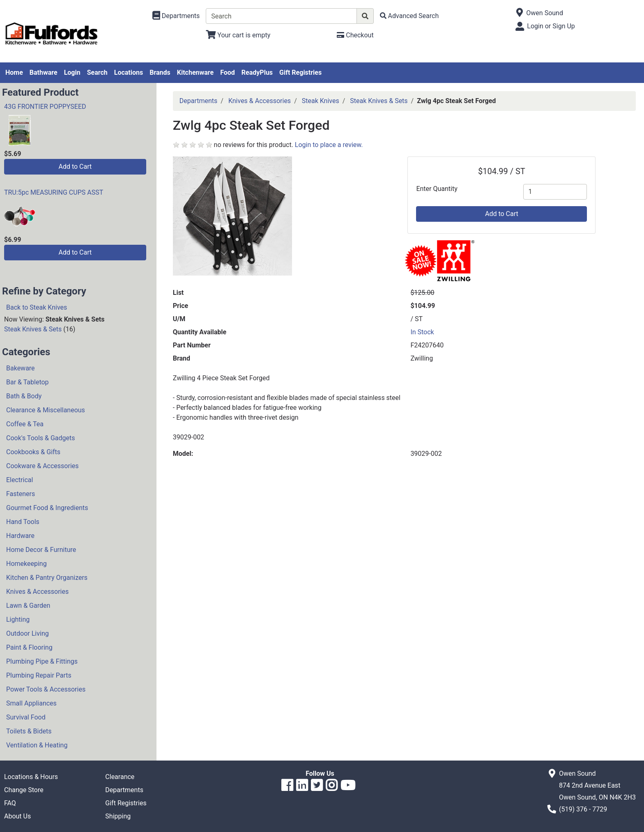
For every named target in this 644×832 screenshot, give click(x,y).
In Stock (422, 332)
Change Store (24, 790)
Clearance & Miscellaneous (46, 410)
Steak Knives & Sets (33, 329)
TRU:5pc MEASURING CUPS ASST (54, 192)
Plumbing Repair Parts (39, 675)
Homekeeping (26, 564)
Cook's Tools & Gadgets (41, 438)
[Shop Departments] (176, 16)
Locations (129, 72)
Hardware (20, 536)
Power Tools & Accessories (46, 689)
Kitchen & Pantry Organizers (47, 578)
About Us (17, 816)
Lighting (18, 619)
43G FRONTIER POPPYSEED (45, 107)
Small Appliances (31, 703)
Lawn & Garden (28, 606)
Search (97, 72)
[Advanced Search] (409, 16)
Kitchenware (195, 72)
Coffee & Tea (25, 424)
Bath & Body (24, 396)
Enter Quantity (437, 189)
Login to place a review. (329, 145)
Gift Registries (300, 72)
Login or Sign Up (551, 26)
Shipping (118, 816)
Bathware (44, 72)
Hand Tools (23, 522)
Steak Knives (321, 101)
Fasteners (21, 494)
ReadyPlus (257, 72)
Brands (160, 72)
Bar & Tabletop (28, 382)
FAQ (10, 803)
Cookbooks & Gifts (33, 452)
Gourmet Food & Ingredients (47, 508)
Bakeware (21, 368)
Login (72, 72)
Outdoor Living (28, 633)
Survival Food (26, 717)
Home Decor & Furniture (41, 550)
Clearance (120, 777)
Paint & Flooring (29, 647)
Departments (199, 101)
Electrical (20, 480)
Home (14, 72)
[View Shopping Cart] (238, 35)
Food (228, 72)
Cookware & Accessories (43, 466)
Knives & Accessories (37, 592)
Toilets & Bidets (29, 731)
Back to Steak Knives (37, 307)
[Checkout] (355, 35)
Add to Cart (75, 167)
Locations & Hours (31, 777)
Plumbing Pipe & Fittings (42, 661)
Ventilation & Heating (37, 745)
